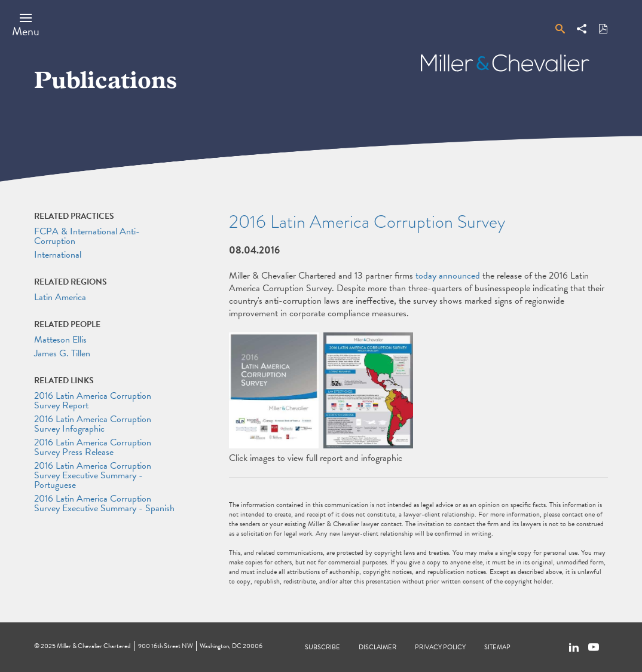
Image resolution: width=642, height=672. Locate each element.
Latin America (60, 297)
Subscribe (322, 647)
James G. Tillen (62, 353)
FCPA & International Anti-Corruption (87, 236)
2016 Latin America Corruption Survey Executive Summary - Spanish (104, 503)
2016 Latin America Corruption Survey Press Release (93, 447)
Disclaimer (377, 647)
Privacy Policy (440, 647)
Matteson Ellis (60, 340)
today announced (448, 276)
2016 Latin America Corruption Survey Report (93, 401)
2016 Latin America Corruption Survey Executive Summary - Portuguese (93, 475)
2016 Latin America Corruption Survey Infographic (93, 424)
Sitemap (497, 647)
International (58, 255)
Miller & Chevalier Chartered (94, 646)
